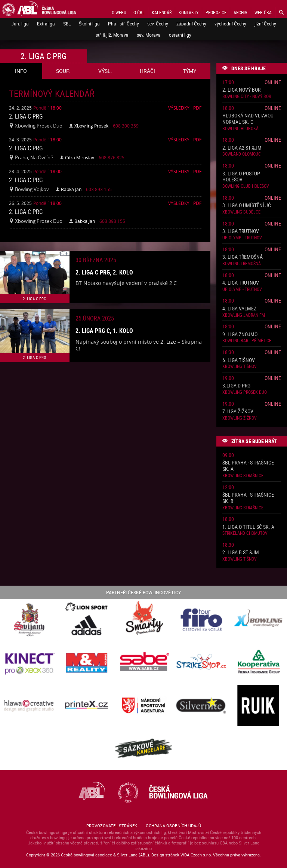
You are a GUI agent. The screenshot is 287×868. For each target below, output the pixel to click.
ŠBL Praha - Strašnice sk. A (248, 466)
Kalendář (162, 12)
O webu (119, 12)
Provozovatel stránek (112, 826)
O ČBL (139, 12)
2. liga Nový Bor (241, 90)
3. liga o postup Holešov (241, 177)
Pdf (197, 108)
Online (273, 82)
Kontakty (189, 12)
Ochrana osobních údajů (173, 826)
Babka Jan (71, 189)
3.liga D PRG (236, 386)
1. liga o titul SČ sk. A (248, 527)
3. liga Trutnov (241, 231)
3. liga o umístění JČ (247, 206)
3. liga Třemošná (243, 257)
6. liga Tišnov (239, 360)
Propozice (216, 12)
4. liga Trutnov (241, 283)
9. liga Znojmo (240, 335)
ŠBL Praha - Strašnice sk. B (248, 498)
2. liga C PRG (26, 116)
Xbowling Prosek (91, 126)
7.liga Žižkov (238, 412)
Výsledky (179, 108)
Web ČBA (263, 12)
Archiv (240, 12)
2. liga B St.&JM (241, 553)
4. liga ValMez (239, 309)
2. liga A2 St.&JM (242, 148)
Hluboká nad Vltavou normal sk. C (248, 119)
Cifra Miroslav (80, 157)
